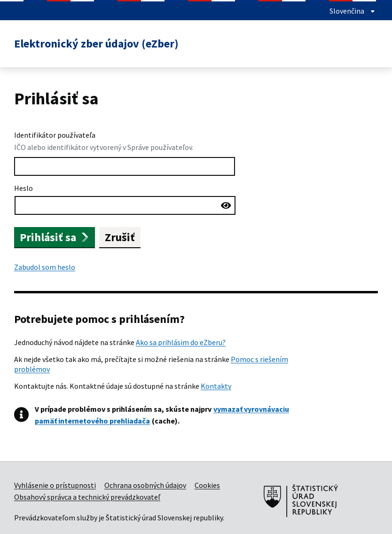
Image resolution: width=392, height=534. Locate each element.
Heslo (24, 188)
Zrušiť (120, 237)
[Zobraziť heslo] (227, 204)
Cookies (207, 485)
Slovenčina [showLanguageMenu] (352, 11)
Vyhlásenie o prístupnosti (55, 485)
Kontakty (216, 386)
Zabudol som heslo (45, 267)
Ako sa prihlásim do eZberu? (181, 342)
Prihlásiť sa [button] (55, 237)
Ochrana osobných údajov (145, 485)
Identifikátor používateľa (55, 135)
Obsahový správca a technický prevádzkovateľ (87, 497)
